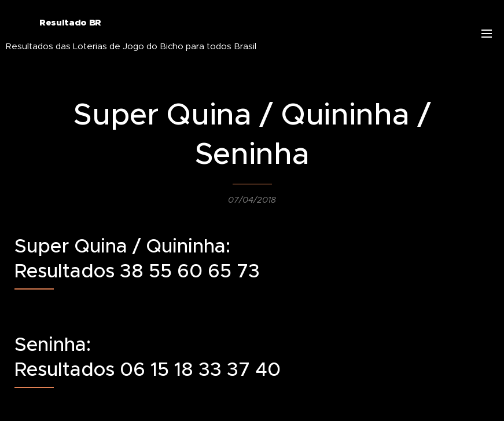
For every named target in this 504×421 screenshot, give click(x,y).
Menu (487, 34)
